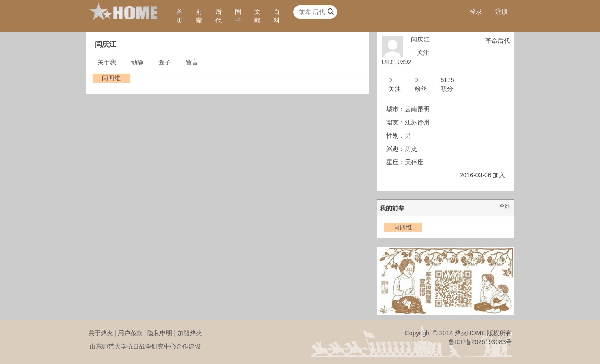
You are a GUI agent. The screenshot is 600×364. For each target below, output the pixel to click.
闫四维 (111, 78)
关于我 (107, 62)
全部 (505, 206)
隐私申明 (160, 333)
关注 (423, 53)
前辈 (199, 16)
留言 (192, 62)
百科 (277, 16)
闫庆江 (420, 39)
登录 (476, 11)
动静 (137, 62)
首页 (180, 16)
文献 (257, 16)
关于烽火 (101, 333)
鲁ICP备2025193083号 (480, 342)
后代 (219, 16)
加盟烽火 (190, 333)
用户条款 (130, 333)
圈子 (238, 16)
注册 (502, 11)
